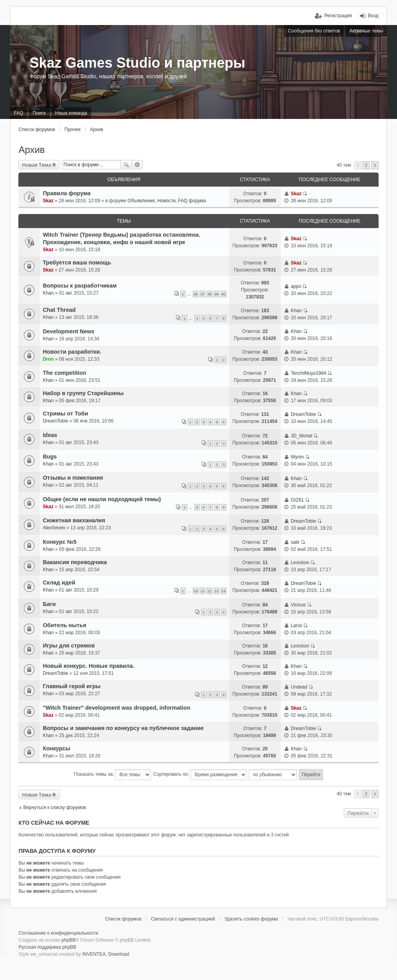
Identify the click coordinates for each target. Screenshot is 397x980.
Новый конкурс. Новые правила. (88, 666)
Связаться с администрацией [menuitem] (183, 919)
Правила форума (66, 193)
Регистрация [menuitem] (338, 16)
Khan (48, 293)
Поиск (126, 165)
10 (196, 591)
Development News (68, 331)
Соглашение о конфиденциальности (58, 933)
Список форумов (37, 129)
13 (216, 591)
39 (216, 294)
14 (224, 591)
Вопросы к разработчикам (80, 286)
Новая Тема (36, 165)
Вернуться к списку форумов (54, 807)
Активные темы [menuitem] (366, 31)
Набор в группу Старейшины (83, 393)
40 (224, 294)
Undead (299, 687)
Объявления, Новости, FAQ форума (167, 201)
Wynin (297, 457)
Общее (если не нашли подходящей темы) (102, 499)
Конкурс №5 (59, 542)
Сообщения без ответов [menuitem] (314, 31)
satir (295, 542)
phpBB (68, 940)
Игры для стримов (69, 646)
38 (209, 294)
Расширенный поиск (137, 165)
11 (202, 591)
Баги (49, 604)
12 (209, 591)
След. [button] (375, 165)
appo (296, 286)
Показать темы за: (112, 775)
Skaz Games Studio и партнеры (137, 63)
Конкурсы (56, 748)
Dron (48, 359)
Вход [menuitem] (373, 16)
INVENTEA (94, 954)
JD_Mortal (301, 436)
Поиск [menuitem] (39, 113)
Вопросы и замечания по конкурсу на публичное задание (123, 728)
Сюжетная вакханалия (74, 520)
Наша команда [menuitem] (71, 113)
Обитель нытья (64, 625)
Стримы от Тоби (65, 414)
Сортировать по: (200, 775)
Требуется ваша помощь (77, 263)
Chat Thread (59, 310)
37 (202, 294)
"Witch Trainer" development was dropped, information (116, 708)
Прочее (73, 129)
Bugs (50, 457)
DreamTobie (55, 421)
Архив (97, 129)
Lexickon (300, 563)
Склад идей (59, 583)
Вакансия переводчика (75, 562)
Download (119, 954)
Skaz (48, 201)
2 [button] (366, 165)
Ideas (50, 435)
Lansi (296, 626)
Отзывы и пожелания (73, 478)
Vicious (298, 605)
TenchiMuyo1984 (308, 373)
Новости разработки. (72, 352)
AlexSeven (54, 528)
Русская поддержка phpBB (47, 947)
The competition (64, 373)
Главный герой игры (72, 686)
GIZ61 (297, 500)
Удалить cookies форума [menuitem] (251, 919)
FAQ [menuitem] (18, 113)
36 (196, 294)
